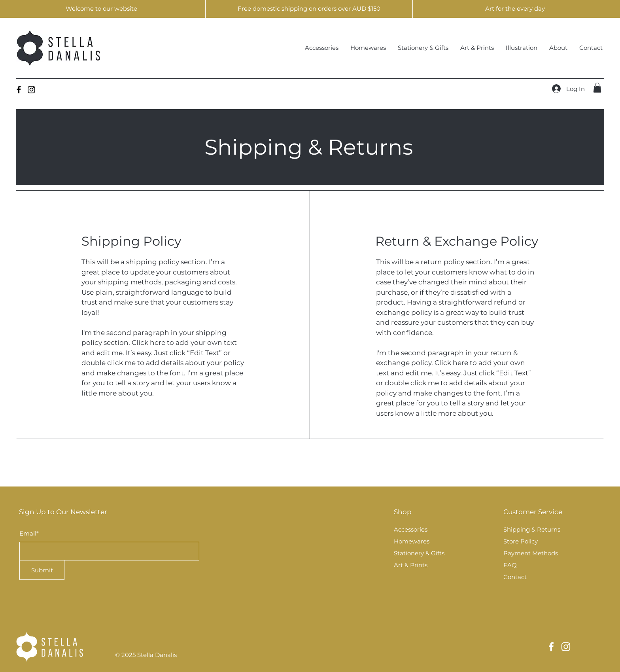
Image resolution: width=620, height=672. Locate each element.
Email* (29, 533)
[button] (597, 88)
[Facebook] (19, 90)
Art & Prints (411, 565)
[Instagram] (31, 90)
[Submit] (42, 570)
